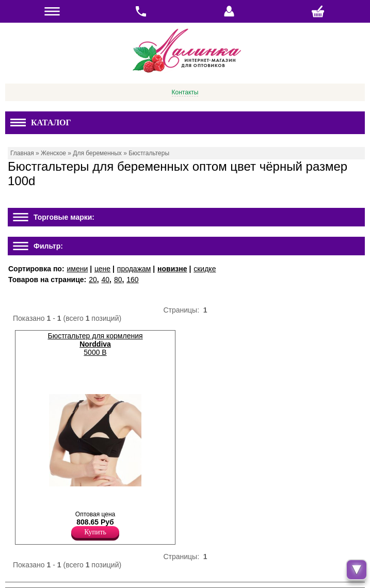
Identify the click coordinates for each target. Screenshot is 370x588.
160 (132, 280)
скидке (205, 269)
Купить (95, 532)
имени (77, 269)
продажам (134, 269)
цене (102, 269)
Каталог (41, 123)
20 (93, 280)
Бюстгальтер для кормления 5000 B (95, 344)
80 (118, 280)
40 (106, 280)
